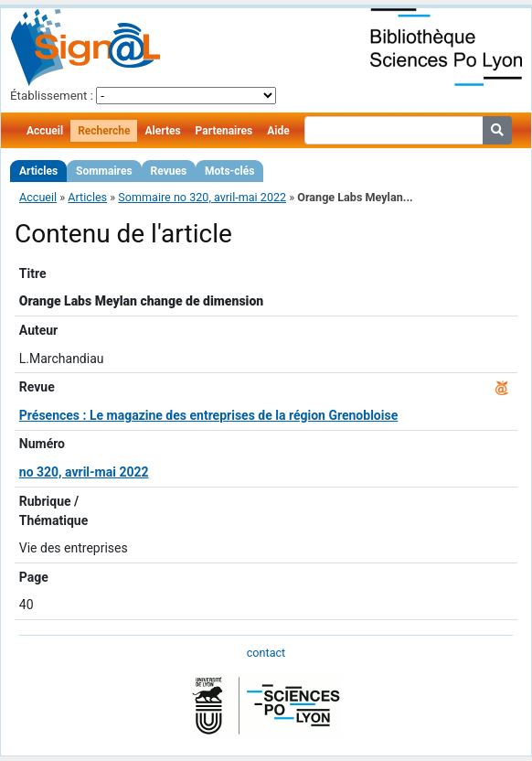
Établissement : (52, 96)
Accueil (45, 131)
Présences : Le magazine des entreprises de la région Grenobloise (208, 415)
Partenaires (224, 131)
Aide (278, 131)
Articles (38, 171)
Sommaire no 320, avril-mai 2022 (202, 197)
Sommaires (104, 171)
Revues (169, 171)
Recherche (104, 131)
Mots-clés (229, 171)
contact (266, 653)
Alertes (162, 131)
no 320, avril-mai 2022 (84, 472)
